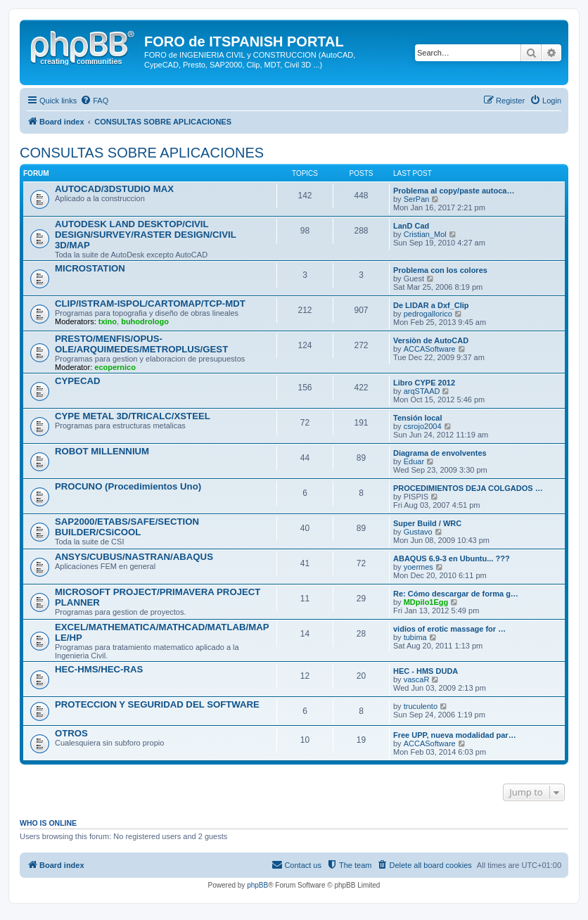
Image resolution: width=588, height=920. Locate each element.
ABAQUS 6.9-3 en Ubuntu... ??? (452, 558)
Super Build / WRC (427, 523)
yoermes (418, 567)
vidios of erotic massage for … (449, 629)
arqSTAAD (422, 391)
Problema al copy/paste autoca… (454, 191)
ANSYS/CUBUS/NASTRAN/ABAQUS (134, 557)
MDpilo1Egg (426, 602)
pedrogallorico (428, 314)
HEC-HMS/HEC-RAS (99, 669)
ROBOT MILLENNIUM (102, 451)
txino (108, 321)
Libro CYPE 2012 (424, 383)
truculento (421, 706)
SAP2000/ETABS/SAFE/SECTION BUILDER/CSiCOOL (127, 527)
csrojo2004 (423, 426)
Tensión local (417, 418)
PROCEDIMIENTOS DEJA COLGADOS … (468, 488)
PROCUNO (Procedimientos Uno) (128, 486)
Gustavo (418, 532)
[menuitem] (94, 101)
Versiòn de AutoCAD (431, 340)
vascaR (417, 679)
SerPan (417, 199)
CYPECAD (77, 381)
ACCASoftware (430, 349)
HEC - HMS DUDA (426, 671)
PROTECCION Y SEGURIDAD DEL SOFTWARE (157, 704)
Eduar (414, 461)
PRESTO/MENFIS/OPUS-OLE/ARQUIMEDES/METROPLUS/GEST (141, 344)
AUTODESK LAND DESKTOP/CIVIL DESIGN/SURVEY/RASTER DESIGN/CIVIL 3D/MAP (145, 235)
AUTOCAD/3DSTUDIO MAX (114, 189)
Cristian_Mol (425, 234)
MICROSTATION (90, 268)
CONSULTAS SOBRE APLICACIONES (142, 153)
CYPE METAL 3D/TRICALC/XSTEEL (133, 416)
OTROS (71, 733)
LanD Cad (411, 226)
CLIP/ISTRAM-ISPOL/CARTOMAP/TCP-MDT (150, 304)
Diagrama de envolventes (440, 453)
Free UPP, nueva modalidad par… (455, 735)
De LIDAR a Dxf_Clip (431, 305)
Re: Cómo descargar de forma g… (456, 594)
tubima (415, 637)
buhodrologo (145, 321)
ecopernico (115, 367)
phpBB (257, 885)
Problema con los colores (440, 270)
